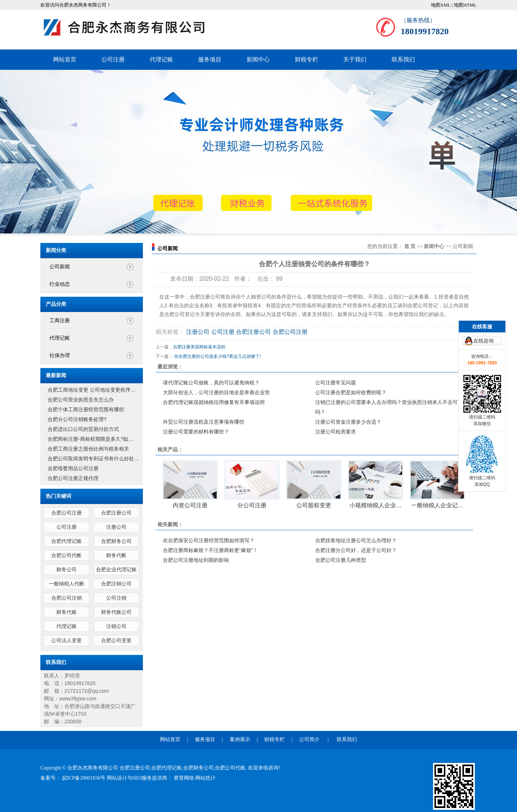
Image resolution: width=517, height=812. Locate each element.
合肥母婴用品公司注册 (73, 468)
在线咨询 (484, 290)
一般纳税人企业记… (437, 505)
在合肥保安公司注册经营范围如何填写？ (209, 540)
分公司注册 (252, 505)
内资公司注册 (190, 505)
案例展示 (240, 739)
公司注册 (113, 59)
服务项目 (210, 59)
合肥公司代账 (230, 768)
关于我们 (355, 59)
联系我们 (403, 59)
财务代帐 (116, 555)
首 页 (410, 246)
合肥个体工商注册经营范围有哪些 (86, 409)
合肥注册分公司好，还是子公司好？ (356, 550)
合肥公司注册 (67, 513)
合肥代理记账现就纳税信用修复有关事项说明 (214, 402)
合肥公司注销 (67, 598)
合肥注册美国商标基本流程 (199, 347)
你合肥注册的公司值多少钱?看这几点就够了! (217, 356)
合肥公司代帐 (67, 555)
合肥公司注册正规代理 (73, 478)
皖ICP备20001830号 (85, 778)
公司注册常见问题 (336, 383)
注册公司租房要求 (336, 432)
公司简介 (309, 739)
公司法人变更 (67, 640)
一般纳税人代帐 (67, 584)
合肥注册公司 (116, 513)
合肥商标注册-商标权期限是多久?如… (91, 439)
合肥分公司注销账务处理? (77, 419)
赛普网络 (185, 778)
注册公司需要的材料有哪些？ (196, 432)
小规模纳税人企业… (376, 505)
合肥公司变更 (116, 640)
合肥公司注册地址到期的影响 (196, 560)
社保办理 (60, 355)
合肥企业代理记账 (116, 569)
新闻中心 (258, 59)
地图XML (441, 5)
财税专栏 (306, 59)
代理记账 (161, 59)
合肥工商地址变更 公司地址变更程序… (92, 390)
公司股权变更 (314, 505)
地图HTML (465, 5)
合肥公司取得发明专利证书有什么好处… (93, 459)
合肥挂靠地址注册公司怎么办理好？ (356, 540)
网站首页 (65, 59)
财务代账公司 (116, 612)
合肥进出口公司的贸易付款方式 (83, 429)
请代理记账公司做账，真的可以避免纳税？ (211, 383)
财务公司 (67, 569)
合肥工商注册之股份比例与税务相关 (88, 449)
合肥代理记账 (67, 541)
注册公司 (116, 527)
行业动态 (60, 284)
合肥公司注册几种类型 (341, 560)
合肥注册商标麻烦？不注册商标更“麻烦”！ (210, 550)
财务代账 (67, 612)
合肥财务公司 (116, 541)
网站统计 (205, 778)
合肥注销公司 (116, 584)
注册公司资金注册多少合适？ (348, 422)
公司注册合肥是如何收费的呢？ (351, 392)
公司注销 (116, 598)
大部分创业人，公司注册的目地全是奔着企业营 (216, 392)
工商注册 (60, 321)
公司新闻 (60, 267)
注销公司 (116, 626)
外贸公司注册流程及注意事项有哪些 (204, 422)
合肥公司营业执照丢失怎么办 (81, 400)
